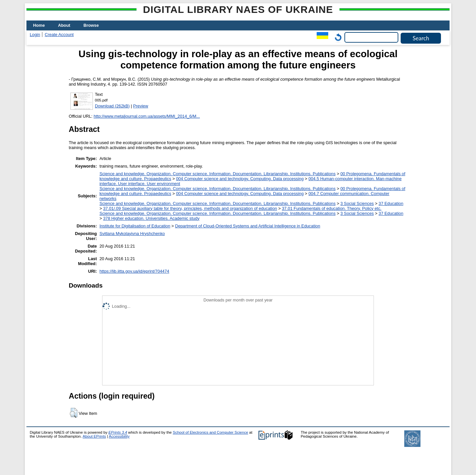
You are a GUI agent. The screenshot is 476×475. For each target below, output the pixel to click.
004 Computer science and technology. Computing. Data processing (240, 179)
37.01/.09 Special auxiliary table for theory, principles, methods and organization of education (190, 208)
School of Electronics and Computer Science (211, 432)
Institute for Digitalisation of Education (135, 226)
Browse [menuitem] (91, 25)
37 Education (391, 203)
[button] (74, 413)
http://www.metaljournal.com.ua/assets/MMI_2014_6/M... (147, 116)
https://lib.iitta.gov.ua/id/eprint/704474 (134, 271)
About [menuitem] (64, 25)
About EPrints (94, 436)
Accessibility (119, 436)
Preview (141, 106)
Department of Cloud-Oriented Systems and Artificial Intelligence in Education (248, 226)
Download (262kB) (112, 106)
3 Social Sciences (357, 203)
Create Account (59, 35)
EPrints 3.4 (118, 432)
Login (35, 35)
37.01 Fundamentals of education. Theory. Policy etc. (332, 208)
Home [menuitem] (39, 25)
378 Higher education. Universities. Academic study (151, 218)
